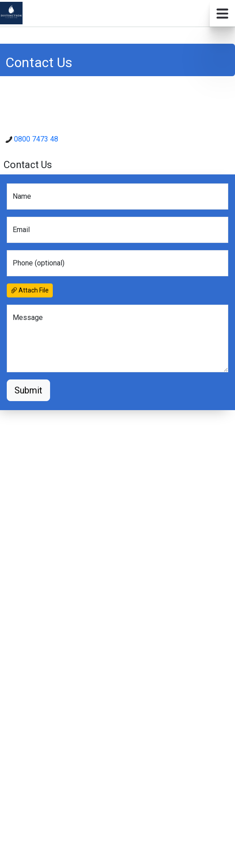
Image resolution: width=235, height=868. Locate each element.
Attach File (30, 290)
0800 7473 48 (32, 139)
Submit (28, 390)
